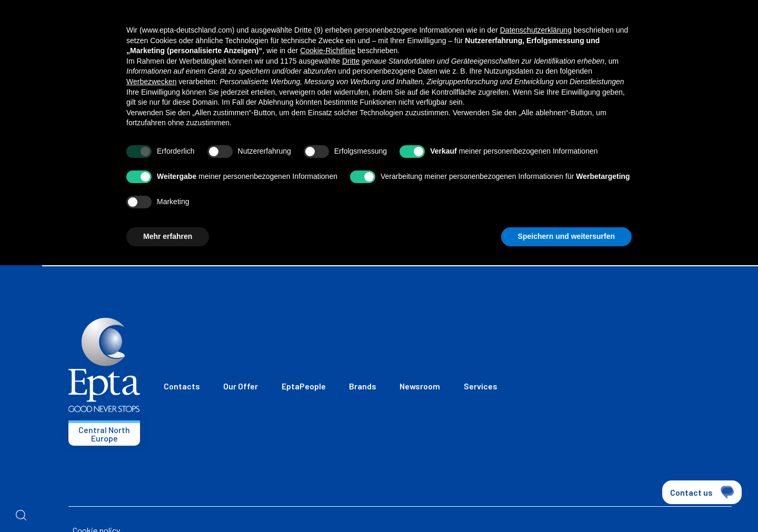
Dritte (351, 61)
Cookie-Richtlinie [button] (328, 51)
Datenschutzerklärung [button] (536, 30)
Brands (363, 386)
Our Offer (241, 386)
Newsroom (420, 386)
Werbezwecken (151, 82)
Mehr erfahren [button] (168, 236)
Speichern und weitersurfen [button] (566, 236)
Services (481, 386)
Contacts (182, 386)
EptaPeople (304, 386)
